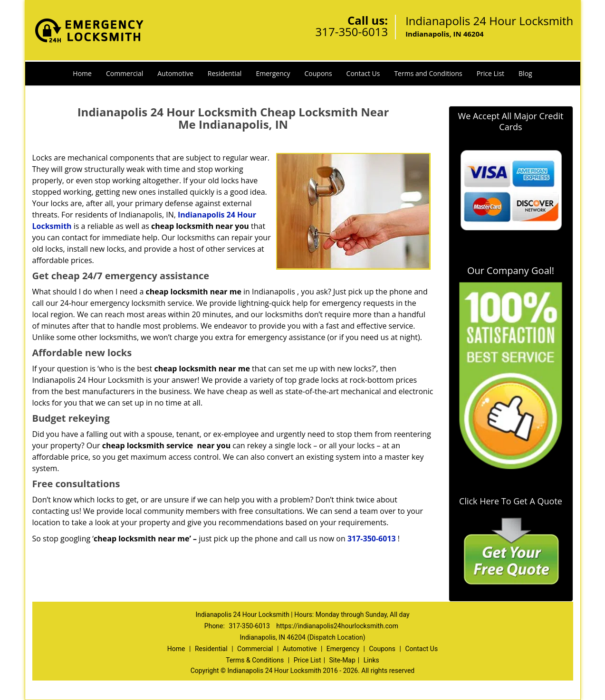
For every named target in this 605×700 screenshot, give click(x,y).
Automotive (175, 73)
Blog (525, 73)
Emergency (273, 73)
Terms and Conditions (428, 73)
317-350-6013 (351, 32)
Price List (490, 73)
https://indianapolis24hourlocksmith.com (337, 626)
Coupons (318, 73)
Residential (225, 73)
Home (82, 73)
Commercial (125, 73)
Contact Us (363, 73)
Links (371, 660)
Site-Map (342, 660)
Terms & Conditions (255, 660)
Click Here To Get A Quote (511, 501)
